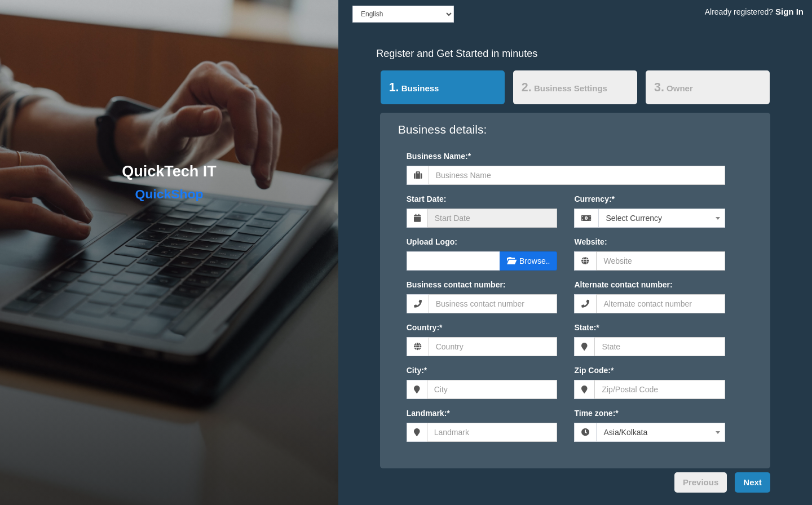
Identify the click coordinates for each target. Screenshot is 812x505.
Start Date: (427, 199)
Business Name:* (439, 156)
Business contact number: (456, 285)
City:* (417, 370)
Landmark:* (428, 413)
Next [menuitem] (753, 482)
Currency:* (594, 199)
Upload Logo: (432, 242)
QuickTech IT (169, 171)
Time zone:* (596, 413)
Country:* (425, 327)
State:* (586, 327)
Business (410, 87)
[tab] (442, 90)
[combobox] (662, 218)
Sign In (789, 12)
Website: (590, 242)
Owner (674, 87)
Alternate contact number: (623, 285)
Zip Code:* (594, 370)
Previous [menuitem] (701, 482)
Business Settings (564, 87)
